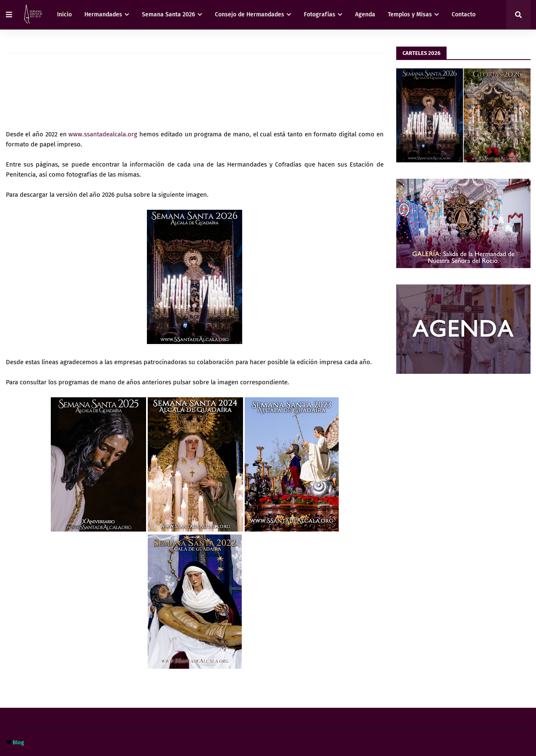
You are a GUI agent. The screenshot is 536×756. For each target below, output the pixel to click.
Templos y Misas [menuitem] (410, 14)
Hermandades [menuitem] (103, 14)
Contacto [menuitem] (464, 14)
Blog (18, 742)
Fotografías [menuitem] (320, 14)
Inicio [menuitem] (64, 14)
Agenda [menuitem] (365, 14)
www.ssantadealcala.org (103, 134)
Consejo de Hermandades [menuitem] (250, 14)
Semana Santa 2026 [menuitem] (169, 14)
